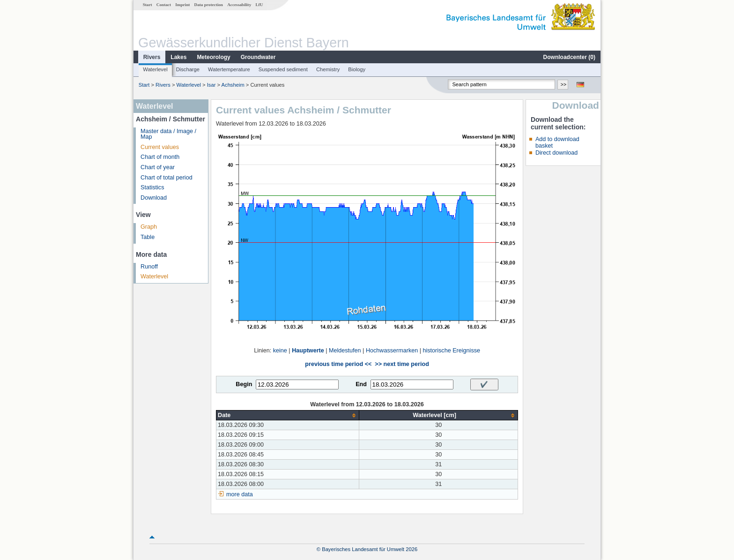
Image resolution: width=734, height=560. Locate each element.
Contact (164, 5)
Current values (160, 147)
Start (148, 5)
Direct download (556, 153)
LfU (259, 5)
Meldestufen (345, 351)
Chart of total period (167, 178)
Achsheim (233, 85)
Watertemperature (229, 69)
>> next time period (402, 364)
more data (240, 494)
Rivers (152, 57)
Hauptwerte (308, 351)
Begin (244, 384)
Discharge (188, 69)
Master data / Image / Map (168, 134)
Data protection (209, 5)
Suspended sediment (283, 69)
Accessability (239, 5)
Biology (357, 69)
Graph (149, 227)
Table (148, 237)
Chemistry (328, 69)
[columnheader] (288, 415)
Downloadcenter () (569, 57)
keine (280, 351)
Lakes (178, 57)
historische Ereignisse (451, 351)
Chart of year (158, 167)
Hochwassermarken (392, 351)
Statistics (152, 187)
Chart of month (160, 157)
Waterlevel (155, 69)
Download (154, 198)
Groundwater (258, 57)
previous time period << (338, 364)
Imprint (182, 5)
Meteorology (213, 57)
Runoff (149, 267)
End (361, 384)
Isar (211, 85)
